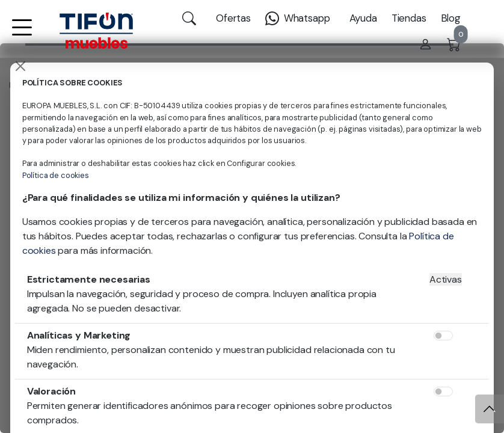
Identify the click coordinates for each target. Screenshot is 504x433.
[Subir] (490, 409)
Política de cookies (56, 175)
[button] (22, 35)
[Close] (20, 66)
